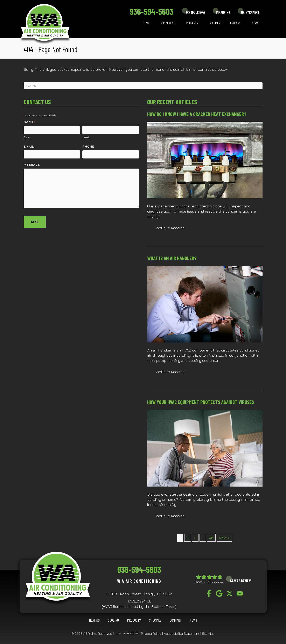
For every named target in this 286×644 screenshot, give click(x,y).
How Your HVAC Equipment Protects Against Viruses (201, 402)
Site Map (208, 634)
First (27, 137)
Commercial (168, 23)
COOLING (113, 620)
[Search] (143, 86)
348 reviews (215, 582)
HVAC (147, 23)
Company (235, 23)
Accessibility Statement (182, 634)
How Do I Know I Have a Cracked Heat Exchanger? (197, 114)
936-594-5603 (152, 11)
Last (86, 137)
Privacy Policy (151, 634)
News (255, 23)
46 (211, 538)
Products (192, 23)
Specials (215, 23)
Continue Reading (173, 228)
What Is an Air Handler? (172, 258)
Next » (224, 538)
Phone (88, 146)
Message (33, 164)
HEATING (94, 620)
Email (30, 146)
